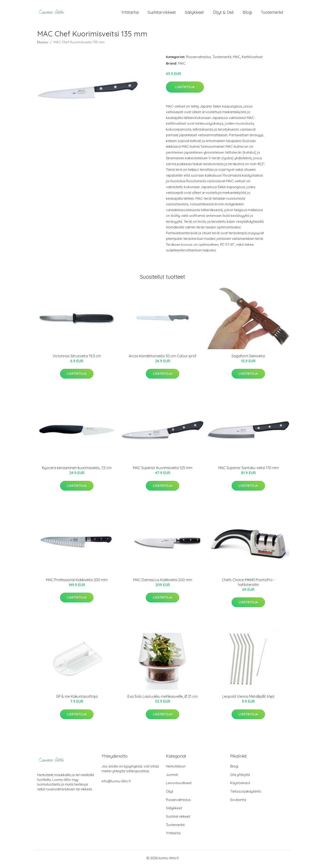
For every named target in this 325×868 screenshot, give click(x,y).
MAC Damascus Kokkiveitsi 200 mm (163, 582)
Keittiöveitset (252, 59)
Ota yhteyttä (240, 777)
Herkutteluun (176, 769)
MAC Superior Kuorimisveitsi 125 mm (163, 470)
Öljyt (169, 794)
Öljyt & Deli (223, 13)
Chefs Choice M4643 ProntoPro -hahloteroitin (248, 584)
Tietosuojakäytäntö (246, 794)
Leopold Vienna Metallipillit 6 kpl (248, 699)
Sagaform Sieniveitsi (248, 358)
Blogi (247, 13)
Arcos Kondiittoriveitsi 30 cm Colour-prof (162, 358)
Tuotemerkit (272, 13)
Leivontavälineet (179, 785)
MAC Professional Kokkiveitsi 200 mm (77, 582)
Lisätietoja (185, 89)
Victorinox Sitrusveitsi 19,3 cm (77, 358)
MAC (237, 59)
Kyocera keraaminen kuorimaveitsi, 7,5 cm (77, 470)
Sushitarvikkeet (162, 13)
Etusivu (43, 44)
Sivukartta (238, 802)
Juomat (172, 777)
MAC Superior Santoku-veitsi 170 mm (248, 470)
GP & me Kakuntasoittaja (77, 699)
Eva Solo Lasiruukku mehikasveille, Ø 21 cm (162, 699)
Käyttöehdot (240, 785)
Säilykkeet (194, 13)
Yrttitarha (130, 13)
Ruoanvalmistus (199, 59)
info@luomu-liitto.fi (116, 783)
